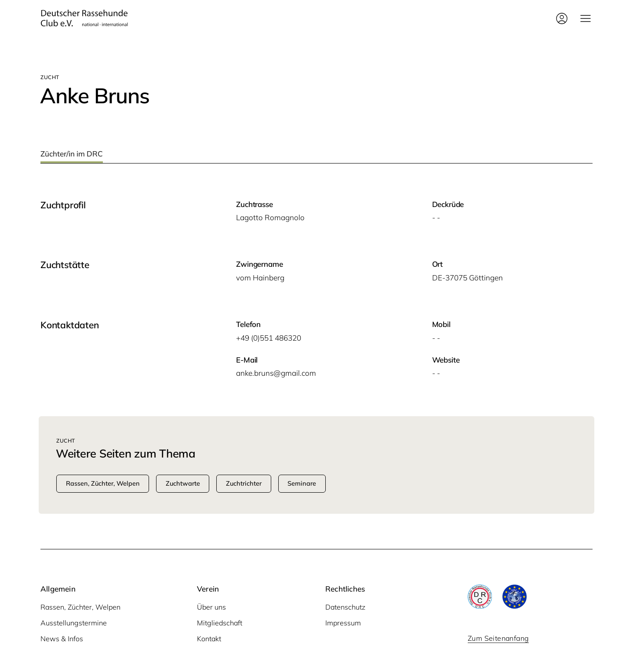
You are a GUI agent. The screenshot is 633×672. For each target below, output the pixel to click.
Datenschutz (345, 607)
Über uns (211, 607)
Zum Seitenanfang (498, 638)
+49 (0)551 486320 (269, 338)
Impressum (343, 623)
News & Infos (62, 639)
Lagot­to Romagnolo (270, 217)
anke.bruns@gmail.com (276, 373)
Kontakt (209, 639)
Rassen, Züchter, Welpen (80, 607)
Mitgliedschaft (220, 623)
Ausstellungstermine (74, 623)
